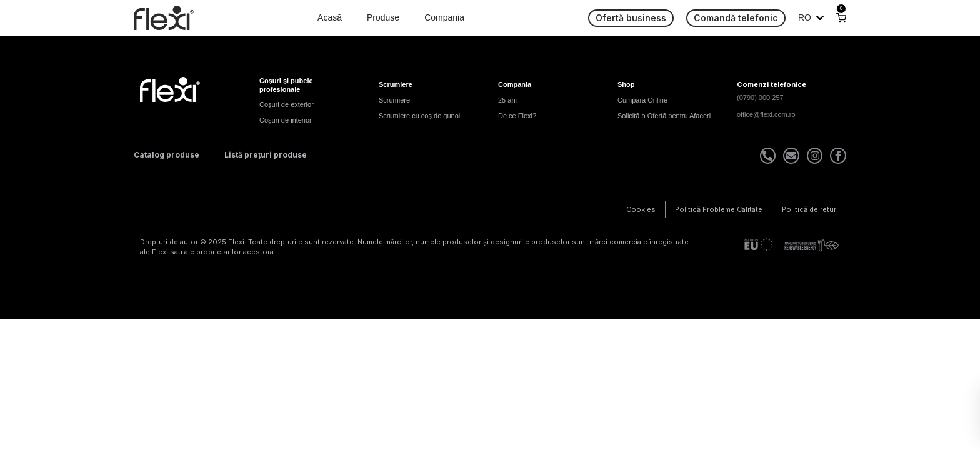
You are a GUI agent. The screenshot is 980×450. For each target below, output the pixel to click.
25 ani (507, 100)
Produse (383, 17)
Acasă (330, 17)
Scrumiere (394, 100)
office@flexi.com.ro (766, 114)
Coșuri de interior (286, 120)
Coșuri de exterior (287, 104)
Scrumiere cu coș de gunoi (419, 116)
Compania (444, 17)
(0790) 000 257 (760, 97)
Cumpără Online (642, 100)
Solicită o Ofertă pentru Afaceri (664, 116)
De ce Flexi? (517, 116)
